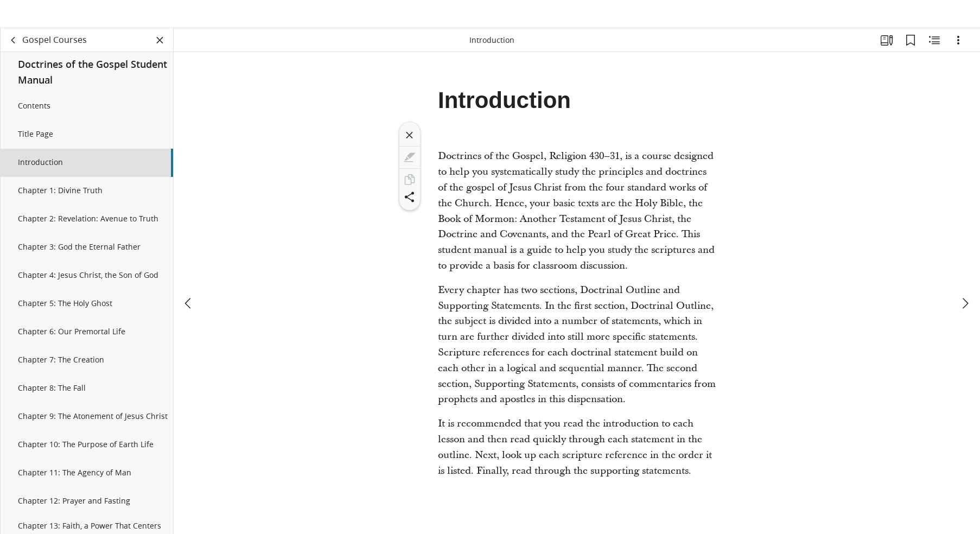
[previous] (189, 278)
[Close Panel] (160, 52)
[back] (14, 52)
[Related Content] (934, 52)
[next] (965, 278)
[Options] (958, 52)
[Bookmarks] (911, 52)
